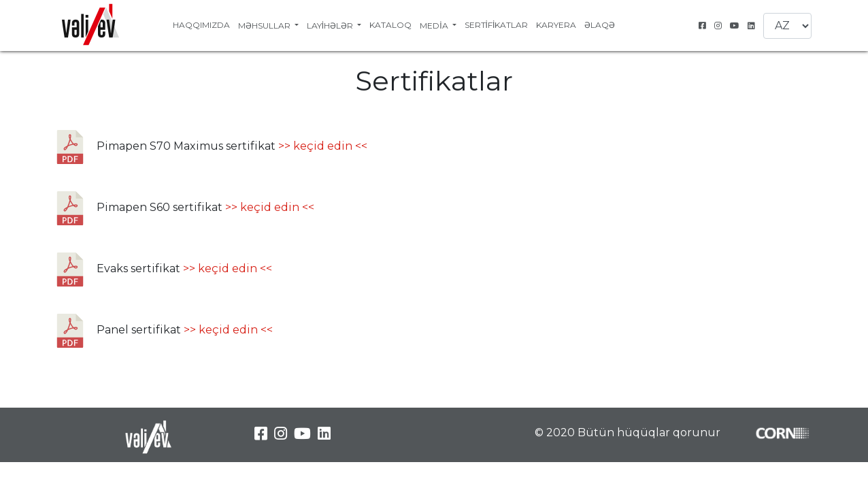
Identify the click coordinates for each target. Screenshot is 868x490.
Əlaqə (600, 25)
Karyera (556, 25)
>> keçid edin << (323, 146)
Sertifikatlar (497, 25)
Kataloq (390, 25)
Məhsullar (265, 26)
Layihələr (331, 26)
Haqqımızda (201, 25)
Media (435, 26)
